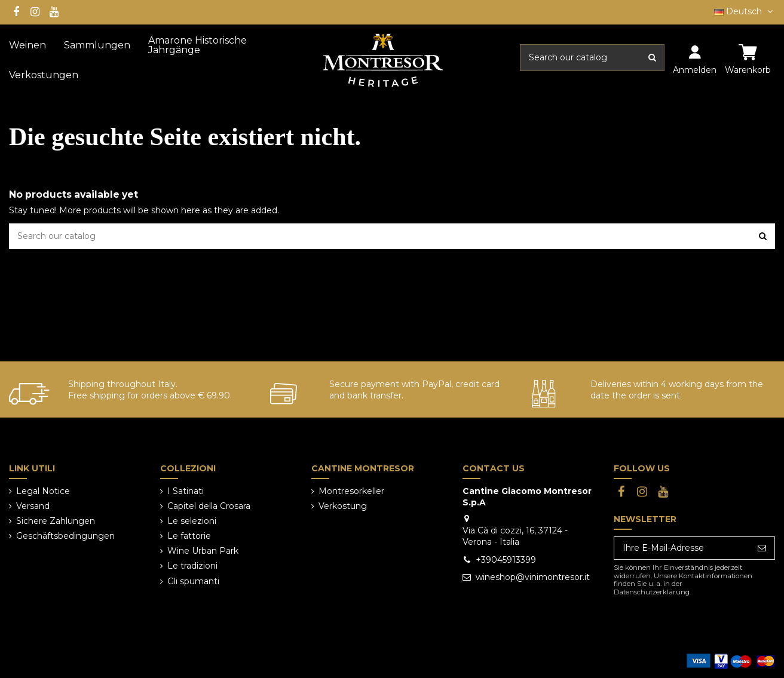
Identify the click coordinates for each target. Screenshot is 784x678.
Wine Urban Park (203, 551)
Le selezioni (192, 521)
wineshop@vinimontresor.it (533, 577)
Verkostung (343, 506)
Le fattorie (189, 536)
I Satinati (186, 491)
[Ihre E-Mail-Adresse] (682, 548)
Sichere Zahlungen (56, 521)
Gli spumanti (193, 581)
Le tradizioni (192, 566)
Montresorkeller (351, 491)
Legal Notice (43, 491)
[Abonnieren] (762, 548)
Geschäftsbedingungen (65, 536)
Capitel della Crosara (209, 506)
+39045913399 (506, 560)
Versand (33, 506)
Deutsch (745, 11)
